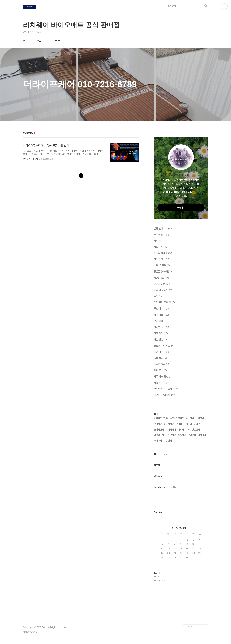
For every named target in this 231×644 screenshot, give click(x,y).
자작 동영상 (161, 259)
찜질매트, (202, 418)
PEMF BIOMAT (165, 395)
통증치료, (182, 435)
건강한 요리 (161, 364)
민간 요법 (160, 321)
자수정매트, (191, 418)
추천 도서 (160, 296)
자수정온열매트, (195, 430)
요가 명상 (160, 370)
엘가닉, (189, 424)
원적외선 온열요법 (30, 159)
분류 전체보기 (164, 229)
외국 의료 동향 (163, 377)
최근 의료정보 (163, 315)
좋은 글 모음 (162, 266)
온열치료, (158, 424)
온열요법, (192, 435)
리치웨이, (202, 435)
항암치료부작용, (161, 418)
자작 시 (160, 241)
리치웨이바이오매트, (177, 430)
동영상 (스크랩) (163, 278)
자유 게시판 (162, 383)
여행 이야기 (161, 352)
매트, (164, 435)
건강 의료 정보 (163, 290)
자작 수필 (161, 247)
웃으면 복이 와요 (164, 346)
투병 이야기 (162, 309)
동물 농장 (160, 358)
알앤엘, (157, 435)
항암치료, (170, 441)
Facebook (160, 487)
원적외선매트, (160, 430)
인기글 (167, 454)
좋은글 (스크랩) (163, 272)
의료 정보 (161, 333)
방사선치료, (169, 424)
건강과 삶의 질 (163, 284)
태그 (39, 41)
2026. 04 (181, 528)
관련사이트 (190, 627)
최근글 (157, 454)
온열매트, (180, 424)
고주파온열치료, (177, 418)
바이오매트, (159, 441)
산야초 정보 (161, 327)
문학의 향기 (161, 235)
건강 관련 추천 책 (164, 303)
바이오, (197, 424)
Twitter (173, 487)
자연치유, (172, 435)
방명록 (57, 41)
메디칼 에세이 (163, 253)
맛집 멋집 (160, 340)
